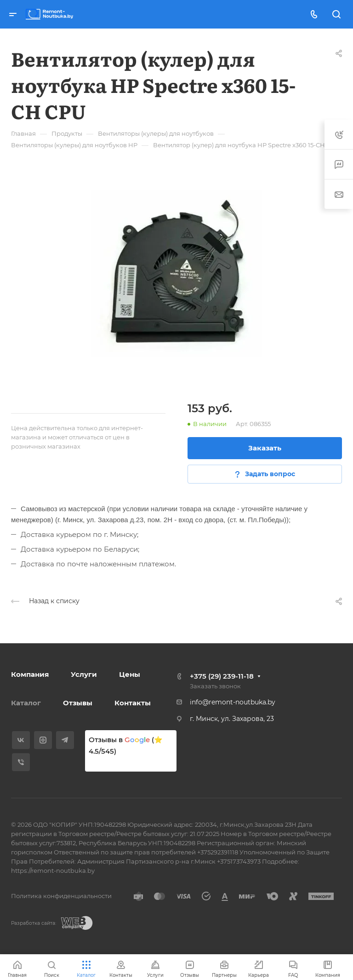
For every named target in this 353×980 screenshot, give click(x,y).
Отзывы (78, 703)
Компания (30, 674)
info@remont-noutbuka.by (233, 702)
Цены (130, 674)
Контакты (133, 703)
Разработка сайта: (34, 923)
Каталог (26, 703)
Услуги (84, 674)
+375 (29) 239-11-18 (222, 676)
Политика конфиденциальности (61, 896)
